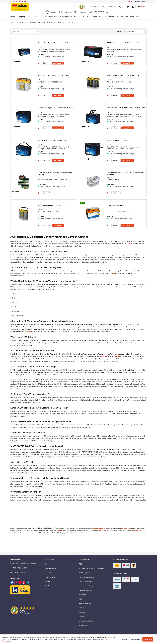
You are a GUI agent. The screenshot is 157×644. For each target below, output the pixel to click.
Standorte (82, 612)
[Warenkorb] (141, 7)
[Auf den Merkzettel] (39, 63)
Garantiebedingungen (86, 590)
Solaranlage (117, 356)
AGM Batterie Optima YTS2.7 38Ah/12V (52, 205)
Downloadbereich (50, 568)
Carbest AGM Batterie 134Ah (118, 140)
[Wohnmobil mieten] (107, 17)
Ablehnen (125, 639)
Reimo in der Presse (85, 603)
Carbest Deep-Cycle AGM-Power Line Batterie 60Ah (57, 108)
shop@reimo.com (137, 530)
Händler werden (50, 577)
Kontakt (15, 1)
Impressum (82, 595)
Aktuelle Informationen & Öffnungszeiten (92, 568)
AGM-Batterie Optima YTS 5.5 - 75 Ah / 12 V (123, 75)
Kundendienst (59, 530)
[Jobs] (138, 17)
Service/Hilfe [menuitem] (140, 1)
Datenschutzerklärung (86, 586)
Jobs (80, 599)
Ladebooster (104, 356)
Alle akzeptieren (136, 639)
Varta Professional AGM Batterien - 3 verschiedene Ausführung (125, 174)
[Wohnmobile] (79, 17)
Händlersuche (49, 573)
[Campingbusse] (66, 17)
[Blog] (132, 17)
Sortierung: (120, 31)
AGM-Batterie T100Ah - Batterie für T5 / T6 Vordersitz (123, 44)
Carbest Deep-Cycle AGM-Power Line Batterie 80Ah (57, 43)
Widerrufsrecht (84, 625)
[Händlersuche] (122, 17)
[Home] (13, 17)
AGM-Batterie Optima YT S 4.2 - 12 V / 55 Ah (54, 75)
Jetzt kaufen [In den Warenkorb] (58, 63)
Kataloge (47, 582)
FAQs (46, 564)
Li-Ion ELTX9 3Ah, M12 (115, 205)
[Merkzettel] (128, 7)
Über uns (82, 617)
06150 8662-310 (104, 530)
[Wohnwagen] (92, 17)
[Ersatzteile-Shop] (51, 17)
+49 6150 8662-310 (19, 568)
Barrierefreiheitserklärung (87, 577)
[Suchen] (120, 7)
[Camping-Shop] (24, 17)
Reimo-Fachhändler (98, 528)
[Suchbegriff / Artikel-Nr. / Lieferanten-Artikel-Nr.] (103, 7)
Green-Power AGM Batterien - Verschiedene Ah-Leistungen (55, 174)
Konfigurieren (148, 639)
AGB (80, 564)
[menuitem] (103, 7)
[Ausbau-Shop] (37, 17)
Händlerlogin (23, 1)
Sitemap (82, 608)
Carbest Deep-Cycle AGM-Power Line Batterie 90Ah (126, 108)
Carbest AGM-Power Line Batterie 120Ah (53, 140)
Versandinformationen (86, 621)
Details (47, 63)
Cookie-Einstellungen (85, 582)
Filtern (17, 31)
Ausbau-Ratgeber (84, 573)
